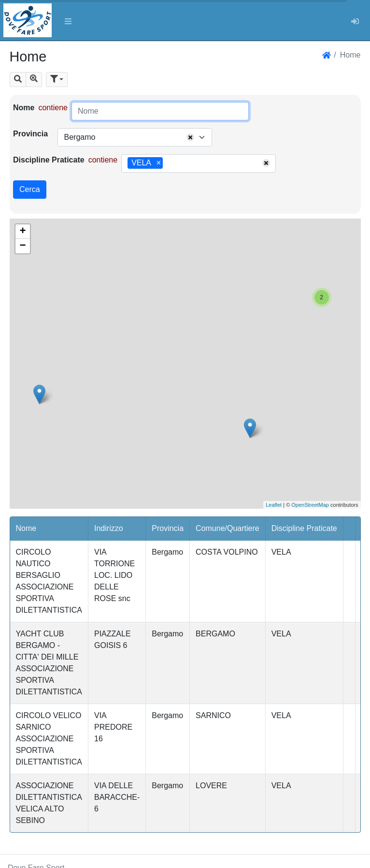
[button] (18, 80)
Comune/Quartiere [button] (228, 528)
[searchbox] (169, 163)
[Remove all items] (190, 137)
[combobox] (135, 137)
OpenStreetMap (310, 505)
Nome (24, 108)
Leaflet (274, 505)
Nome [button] (26, 528)
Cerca (30, 189)
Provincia (30, 134)
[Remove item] (159, 163)
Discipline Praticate (49, 160)
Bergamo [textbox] (79, 137)
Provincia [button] (168, 528)
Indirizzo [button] (109, 528)
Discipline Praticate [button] (304, 528)
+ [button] (22, 232)
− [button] (22, 246)
